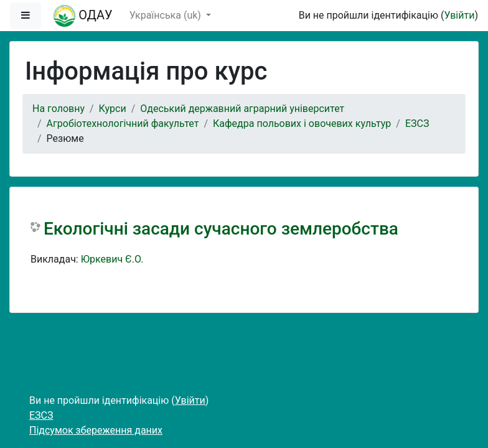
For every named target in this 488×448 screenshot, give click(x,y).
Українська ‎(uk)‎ (167, 15)
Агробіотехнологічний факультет (123, 124)
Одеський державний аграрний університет (242, 109)
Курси (113, 109)
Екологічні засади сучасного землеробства (221, 229)
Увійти (459, 15)
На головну (59, 109)
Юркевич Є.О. (112, 259)
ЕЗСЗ (417, 124)
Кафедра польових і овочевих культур (302, 124)
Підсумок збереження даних (96, 430)
